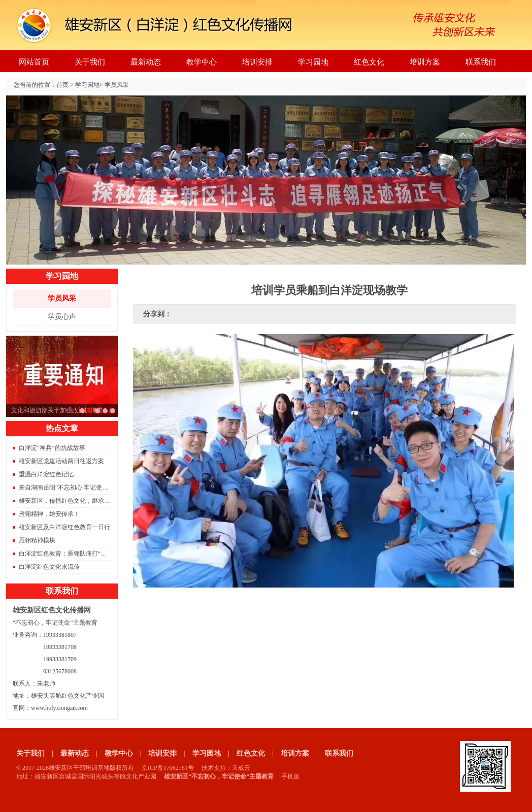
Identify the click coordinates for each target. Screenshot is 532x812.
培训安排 (257, 62)
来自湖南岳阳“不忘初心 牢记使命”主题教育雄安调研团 (92, 488)
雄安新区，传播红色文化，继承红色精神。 (77, 501)
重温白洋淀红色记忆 (46, 474)
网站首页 (34, 62)
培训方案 (425, 62)
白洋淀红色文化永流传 (49, 567)
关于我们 (90, 62)
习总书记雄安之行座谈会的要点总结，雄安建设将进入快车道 (82, 411)
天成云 (241, 768)
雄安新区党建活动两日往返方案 (61, 461)
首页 (62, 85)
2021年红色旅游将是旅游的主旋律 (97, 411)
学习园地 (313, 62)
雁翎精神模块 (37, 540)
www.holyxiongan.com (59, 708)
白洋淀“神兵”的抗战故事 (52, 448)
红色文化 (369, 62)
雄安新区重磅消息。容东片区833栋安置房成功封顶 (105, 411)
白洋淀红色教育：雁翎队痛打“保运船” (70, 554)
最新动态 (146, 62)
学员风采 (117, 85)
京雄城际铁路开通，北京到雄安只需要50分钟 (113, 411)
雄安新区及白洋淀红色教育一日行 (64, 527)
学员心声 (62, 317)
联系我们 (481, 62)
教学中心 (202, 62)
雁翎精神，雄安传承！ (49, 514)
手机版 (290, 776)
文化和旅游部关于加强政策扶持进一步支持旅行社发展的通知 (90, 411)
